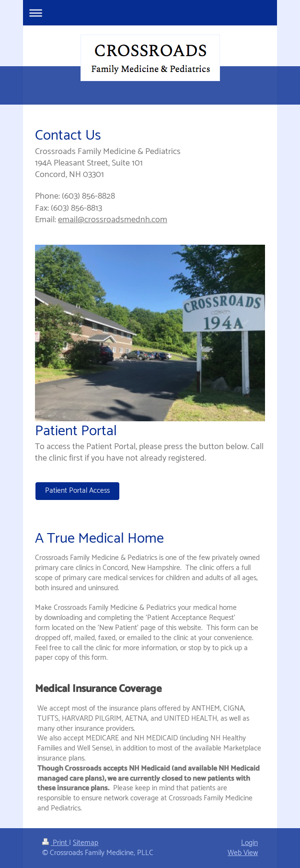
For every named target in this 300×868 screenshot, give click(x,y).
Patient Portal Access (77, 491)
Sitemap (86, 843)
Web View (243, 853)
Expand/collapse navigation (150, 13)
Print (56, 843)
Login (249, 843)
